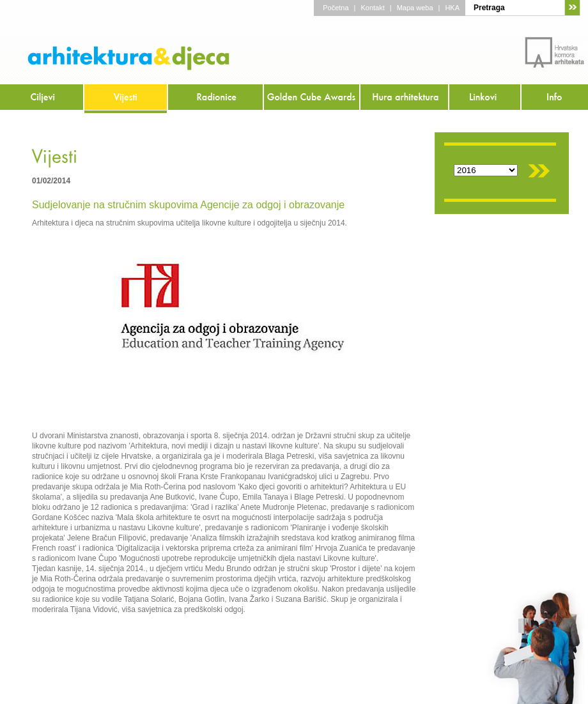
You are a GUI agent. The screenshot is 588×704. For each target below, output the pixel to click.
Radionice (216, 99)
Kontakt (372, 8)
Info (555, 99)
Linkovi (485, 99)
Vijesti (126, 99)
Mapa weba (415, 8)
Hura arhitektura (405, 99)
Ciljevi (42, 99)
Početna (336, 8)
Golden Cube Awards (312, 99)
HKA (452, 8)
